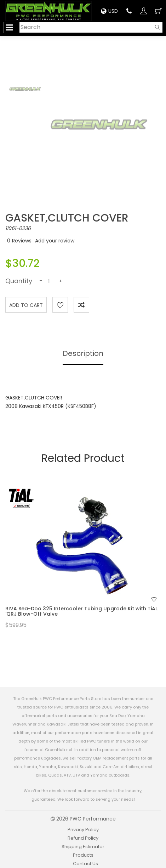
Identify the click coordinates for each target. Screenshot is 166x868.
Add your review (55, 241)
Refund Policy (83, 838)
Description (83, 353)
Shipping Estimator (83, 847)
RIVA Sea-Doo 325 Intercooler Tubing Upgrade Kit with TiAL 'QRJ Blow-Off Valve (81, 611)
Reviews (22, 241)
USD (109, 11)
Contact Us (85, 864)
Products (83, 855)
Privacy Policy (83, 830)
